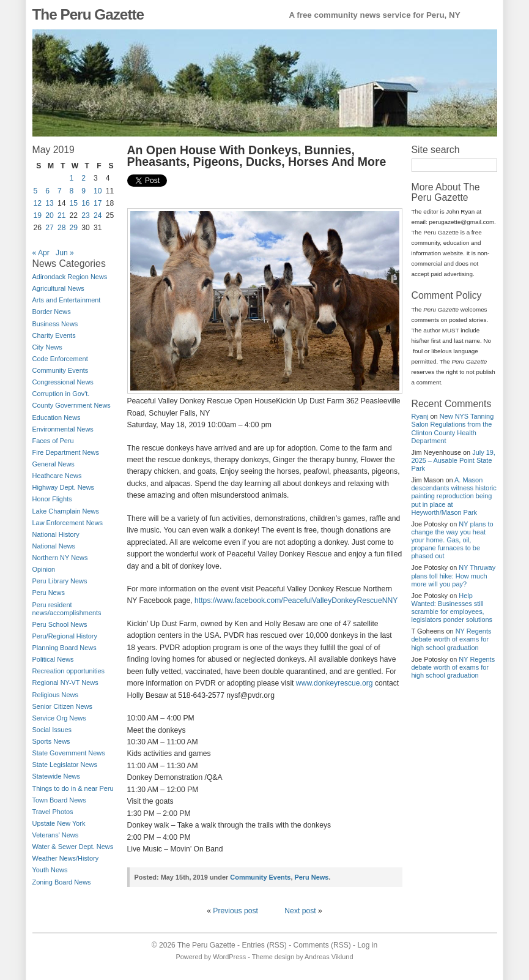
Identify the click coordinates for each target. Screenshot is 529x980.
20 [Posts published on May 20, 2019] (50, 215)
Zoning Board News (62, 882)
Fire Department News (66, 452)
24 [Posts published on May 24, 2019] (98, 215)
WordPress (229, 957)
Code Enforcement (60, 359)
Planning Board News (65, 648)
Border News (52, 312)
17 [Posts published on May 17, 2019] (98, 203)
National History (56, 534)
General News (54, 464)
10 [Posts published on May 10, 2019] (98, 191)
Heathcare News (57, 476)
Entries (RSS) (264, 945)
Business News (55, 324)
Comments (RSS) (322, 945)
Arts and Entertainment (67, 300)
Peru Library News (60, 581)
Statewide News (56, 776)
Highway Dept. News (64, 487)
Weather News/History (66, 858)
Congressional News (63, 382)
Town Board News (59, 800)
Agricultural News (58, 288)
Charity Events (54, 335)
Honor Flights (52, 499)
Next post (300, 911)
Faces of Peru (53, 441)
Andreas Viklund (329, 957)
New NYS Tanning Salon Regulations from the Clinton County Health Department (453, 428)
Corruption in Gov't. (61, 394)
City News (47, 347)
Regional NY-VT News (65, 683)
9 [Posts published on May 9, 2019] (83, 191)
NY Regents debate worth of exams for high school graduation (452, 639)
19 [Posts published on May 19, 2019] (38, 215)
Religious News (55, 695)
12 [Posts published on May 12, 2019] (38, 203)
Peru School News (60, 624)
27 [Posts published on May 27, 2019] (50, 228)
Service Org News (59, 718)
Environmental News (63, 429)
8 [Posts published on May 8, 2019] (72, 191)
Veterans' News (56, 835)
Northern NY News (60, 558)
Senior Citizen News (62, 706)
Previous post (235, 911)
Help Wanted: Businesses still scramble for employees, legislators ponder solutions (452, 608)
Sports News (51, 741)
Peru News (49, 593)
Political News (53, 659)
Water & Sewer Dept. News (73, 847)
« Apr (41, 253)
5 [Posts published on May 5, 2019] (36, 191)
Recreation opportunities (69, 671)
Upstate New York (59, 823)
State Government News (69, 753)
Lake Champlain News (66, 511)
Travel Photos (53, 812)
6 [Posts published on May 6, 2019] (47, 191)
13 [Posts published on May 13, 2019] (50, 203)
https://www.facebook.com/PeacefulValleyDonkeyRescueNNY (296, 600)
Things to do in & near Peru (73, 788)
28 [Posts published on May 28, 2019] (62, 228)
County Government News (72, 405)
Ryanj (420, 416)
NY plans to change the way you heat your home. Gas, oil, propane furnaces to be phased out (453, 540)
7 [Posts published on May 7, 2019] (60, 191)
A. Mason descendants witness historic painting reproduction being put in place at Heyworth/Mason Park (454, 496)
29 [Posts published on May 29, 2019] (74, 228)
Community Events (61, 370)
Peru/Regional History (65, 636)
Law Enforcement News (68, 523)
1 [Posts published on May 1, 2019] (72, 178)
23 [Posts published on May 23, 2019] (86, 215)
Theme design (273, 957)
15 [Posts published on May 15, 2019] (74, 203)
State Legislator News (65, 765)
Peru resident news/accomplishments (67, 609)
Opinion (44, 569)
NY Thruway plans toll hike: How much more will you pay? (454, 575)
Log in (367, 945)
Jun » (65, 253)
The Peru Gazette (88, 14)
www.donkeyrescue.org (335, 683)
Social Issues (52, 730)
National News (54, 546)
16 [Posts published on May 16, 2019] (86, 203)
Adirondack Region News (70, 277)
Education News (57, 417)
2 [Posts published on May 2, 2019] (83, 178)
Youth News (50, 870)
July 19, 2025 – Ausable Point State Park (453, 460)
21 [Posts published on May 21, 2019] (62, 215)
